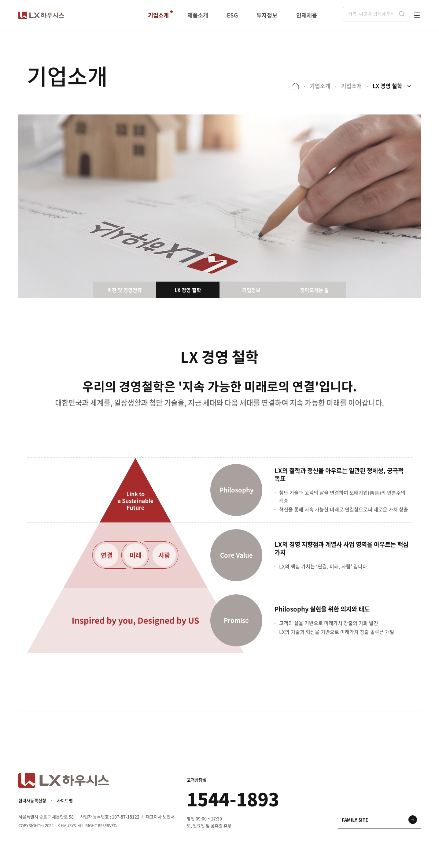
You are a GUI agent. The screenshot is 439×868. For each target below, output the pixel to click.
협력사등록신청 (32, 803)
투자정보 (267, 15)
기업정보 (251, 290)
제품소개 (198, 15)
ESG (232, 15)
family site (355, 822)
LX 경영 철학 (386, 86)
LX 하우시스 (41, 15)
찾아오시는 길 (315, 290)
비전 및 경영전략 (125, 290)
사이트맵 (65, 803)
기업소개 (158, 15)
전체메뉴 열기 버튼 (417, 15)
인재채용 (306, 15)
